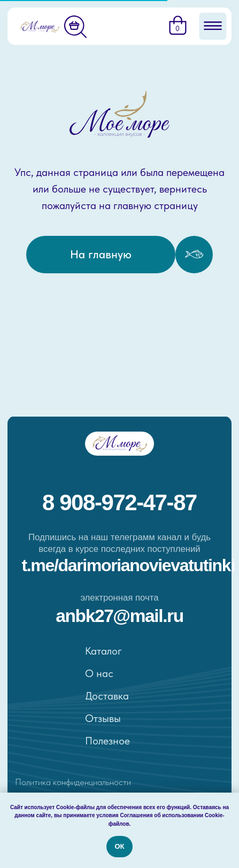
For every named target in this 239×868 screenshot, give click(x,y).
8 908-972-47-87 (119, 502)
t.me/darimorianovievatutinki (128, 565)
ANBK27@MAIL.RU (119, 616)
